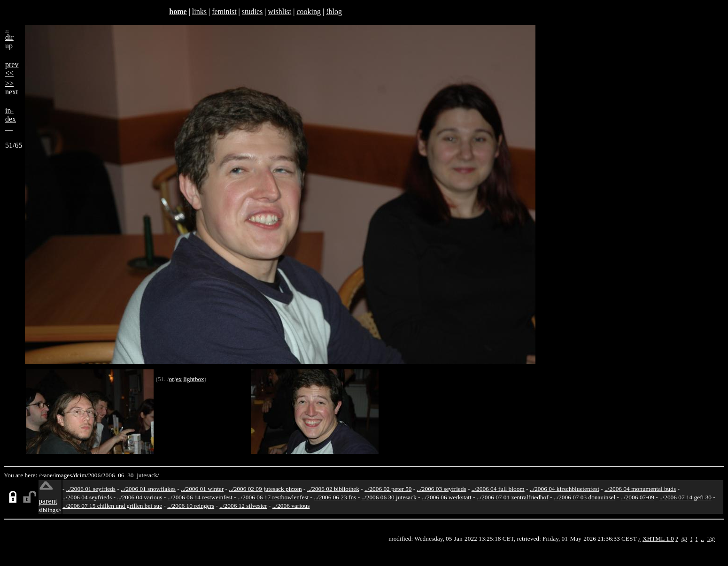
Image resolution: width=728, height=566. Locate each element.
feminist (224, 11)
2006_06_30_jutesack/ (131, 475)
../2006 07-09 (637, 497)
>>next (12, 88)
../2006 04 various (139, 497)
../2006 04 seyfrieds (87, 497)
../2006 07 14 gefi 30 (685, 497)
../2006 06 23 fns (335, 497)
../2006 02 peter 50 (388, 489)
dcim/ (81, 475)
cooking (309, 11)
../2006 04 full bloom (498, 489)
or (172, 379)
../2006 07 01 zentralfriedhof (513, 497)
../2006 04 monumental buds (640, 489)
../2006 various (291, 506)
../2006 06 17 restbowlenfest (273, 497)
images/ (64, 475)
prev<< (12, 69)
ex (179, 379)
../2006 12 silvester (243, 506)
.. (702, 539)
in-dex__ (11, 119)
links (199, 11)
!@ (711, 539)
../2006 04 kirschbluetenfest (565, 489)
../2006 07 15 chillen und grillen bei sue (112, 506)
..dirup (9, 37)
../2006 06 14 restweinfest (200, 497)
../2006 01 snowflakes (148, 489)
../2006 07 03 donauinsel (585, 497)
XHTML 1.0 (658, 539)
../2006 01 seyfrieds (91, 489)
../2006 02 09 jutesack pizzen (265, 489)
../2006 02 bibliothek (333, 489)
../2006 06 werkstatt (447, 497)
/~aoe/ (47, 475)
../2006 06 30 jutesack (389, 497)
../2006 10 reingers (191, 506)
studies (252, 11)
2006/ (95, 475)
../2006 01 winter (202, 489)
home (178, 11)
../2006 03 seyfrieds (442, 489)
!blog (334, 11)
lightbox (194, 379)
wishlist (279, 11)
